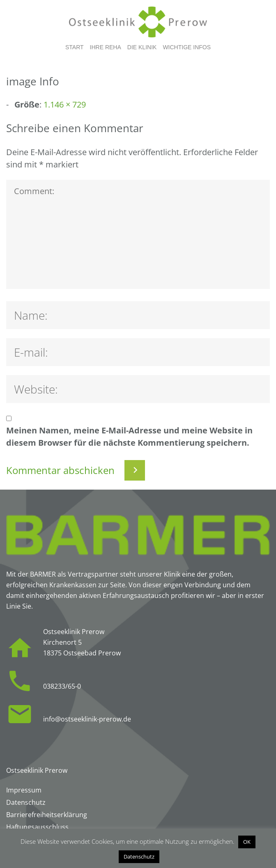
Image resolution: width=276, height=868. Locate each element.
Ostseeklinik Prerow (37, 770)
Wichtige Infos (187, 47)
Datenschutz (139, 857)
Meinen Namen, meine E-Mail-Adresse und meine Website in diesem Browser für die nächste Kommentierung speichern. (129, 436)
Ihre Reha (106, 47)
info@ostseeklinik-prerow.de (87, 719)
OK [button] (247, 842)
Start (75, 47)
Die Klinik (142, 47)
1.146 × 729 (65, 104)
